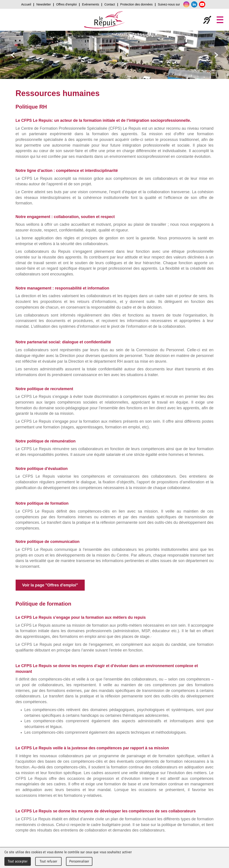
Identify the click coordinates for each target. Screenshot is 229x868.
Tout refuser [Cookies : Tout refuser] (48, 861)
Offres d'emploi (66, 4)
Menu (220, 20)
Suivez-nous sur (169, 4)
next (216, 55)
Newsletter (44, 4)
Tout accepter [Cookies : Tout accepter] (18, 861)
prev (13, 55)
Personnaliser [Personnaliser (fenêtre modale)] (79, 861)
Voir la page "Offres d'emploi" (50, 585)
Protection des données (136, 4)
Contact (110, 4)
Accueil (26, 4)
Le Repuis (104, 20)
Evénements (91, 4)
